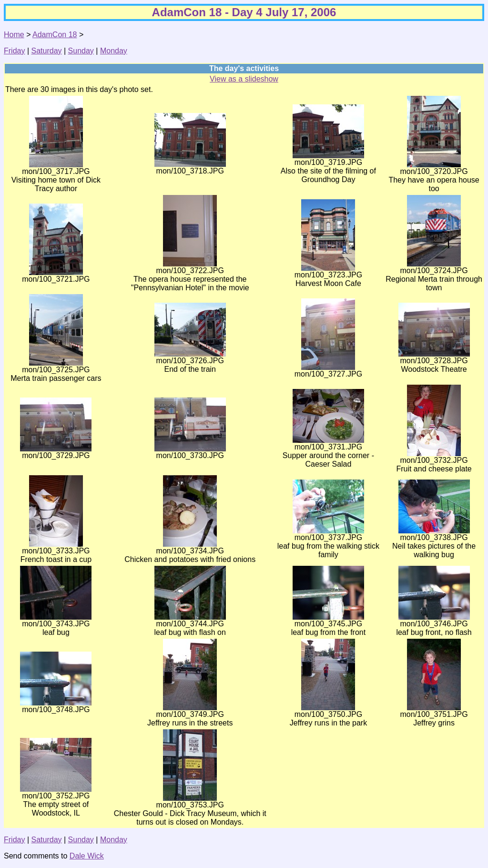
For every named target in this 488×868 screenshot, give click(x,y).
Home (14, 35)
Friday (14, 51)
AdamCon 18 (55, 35)
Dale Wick (87, 856)
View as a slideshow (244, 79)
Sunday (81, 51)
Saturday (47, 51)
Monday (114, 51)
